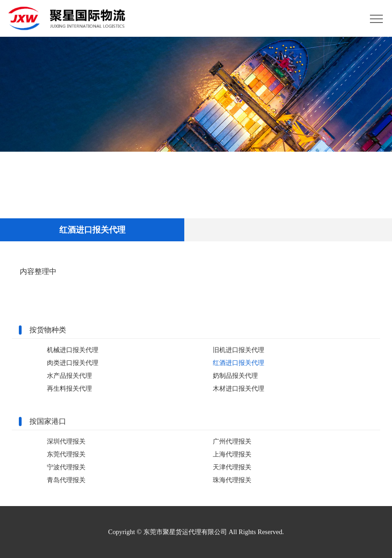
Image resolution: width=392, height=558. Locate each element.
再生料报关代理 (69, 388)
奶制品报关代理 (235, 376)
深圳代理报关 (66, 441)
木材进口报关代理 (239, 388)
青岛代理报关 (66, 480)
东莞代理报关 (66, 454)
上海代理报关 (232, 454)
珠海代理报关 (232, 480)
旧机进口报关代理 (239, 350)
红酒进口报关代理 (239, 363)
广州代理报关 (232, 441)
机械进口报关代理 (73, 350)
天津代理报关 (232, 467)
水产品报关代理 (69, 376)
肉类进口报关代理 (73, 363)
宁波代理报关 (66, 467)
